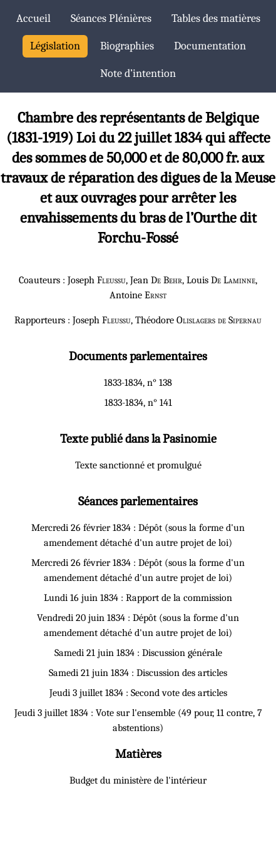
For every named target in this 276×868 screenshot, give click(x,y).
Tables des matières (216, 18)
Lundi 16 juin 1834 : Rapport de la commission (138, 598)
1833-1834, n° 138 (138, 383)
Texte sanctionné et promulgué (138, 465)
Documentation (210, 46)
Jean (156, 280)
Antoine (138, 295)
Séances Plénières (111, 18)
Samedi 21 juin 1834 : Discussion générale (138, 653)
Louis (221, 280)
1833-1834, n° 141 (138, 403)
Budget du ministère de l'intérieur (138, 780)
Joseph (97, 280)
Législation (55, 46)
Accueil (33, 18)
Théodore (198, 320)
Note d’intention (138, 73)
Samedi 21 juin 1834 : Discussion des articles (138, 673)
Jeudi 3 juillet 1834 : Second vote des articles (138, 693)
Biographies (127, 46)
